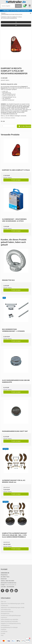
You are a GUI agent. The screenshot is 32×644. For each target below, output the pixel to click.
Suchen (18, 6)
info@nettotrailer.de (11, 585)
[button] (16, 22)
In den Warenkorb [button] (25, 126)
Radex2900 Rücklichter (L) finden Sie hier (14, 112)
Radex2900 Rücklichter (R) (10, 114)
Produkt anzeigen (16, 180)
